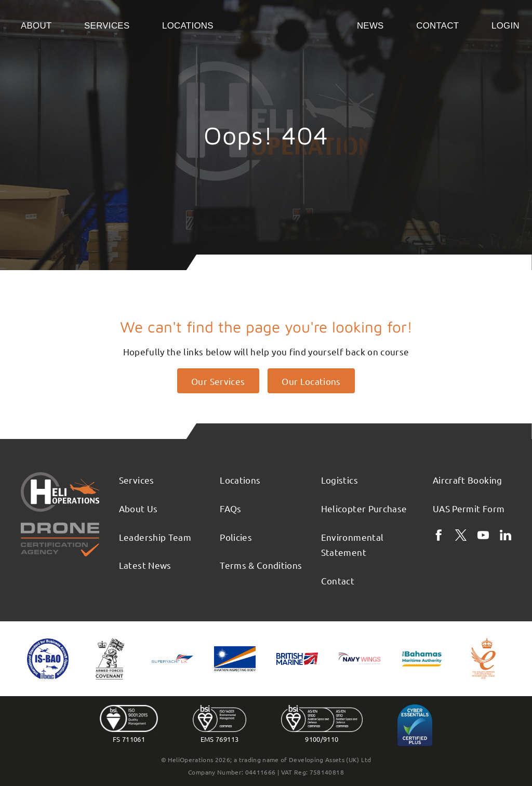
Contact (437, 26)
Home (285, 25)
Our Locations (311, 381)
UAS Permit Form (469, 508)
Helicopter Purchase (364, 508)
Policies (236, 537)
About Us (138, 508)
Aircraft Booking (468, 480)
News (370, 26)
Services (107, 26)
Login (506, 26)
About (36, 26)
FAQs (230, 508)
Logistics (340, 480)
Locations (188, 26)
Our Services (218, 381)
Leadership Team (155, 537)
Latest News (145, 565)
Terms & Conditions (261, 565)
